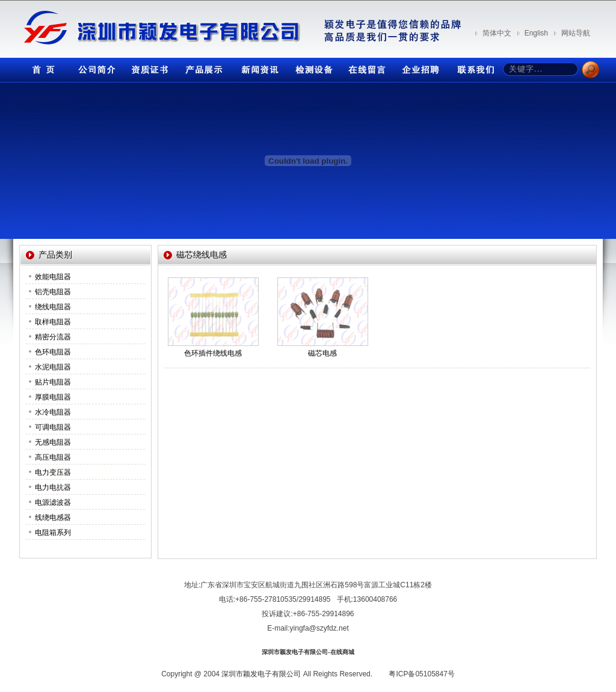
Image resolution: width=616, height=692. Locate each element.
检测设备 (311, 67)
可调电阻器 (53, 427)
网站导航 (576, 33)
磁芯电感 (322, 353)
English (536, 33)
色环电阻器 (53, 352)
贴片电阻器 (53, 382)
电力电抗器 (53, 487)
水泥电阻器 (53, 367)
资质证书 (149, 67)
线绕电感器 (53, 517)
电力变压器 (53, 472)
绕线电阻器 (53, 307)
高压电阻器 (53, 457)
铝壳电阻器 (53, 292)
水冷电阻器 (53, 412)
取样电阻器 (53, 322)
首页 (40, 67)
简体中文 (497, 33)
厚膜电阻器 (53, 397)
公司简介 (94, 67)
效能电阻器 (53, 277)
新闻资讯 (257, 67)
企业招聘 (419, 67)
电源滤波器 (53, 502)
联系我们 (473, 67)
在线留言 (365, 67)
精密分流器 (53, 337)
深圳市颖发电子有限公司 (261, 674)
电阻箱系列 (53, 533)
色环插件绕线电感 (213, 353)
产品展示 (203, 67)
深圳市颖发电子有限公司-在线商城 (308, 652)
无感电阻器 (53, 442)
